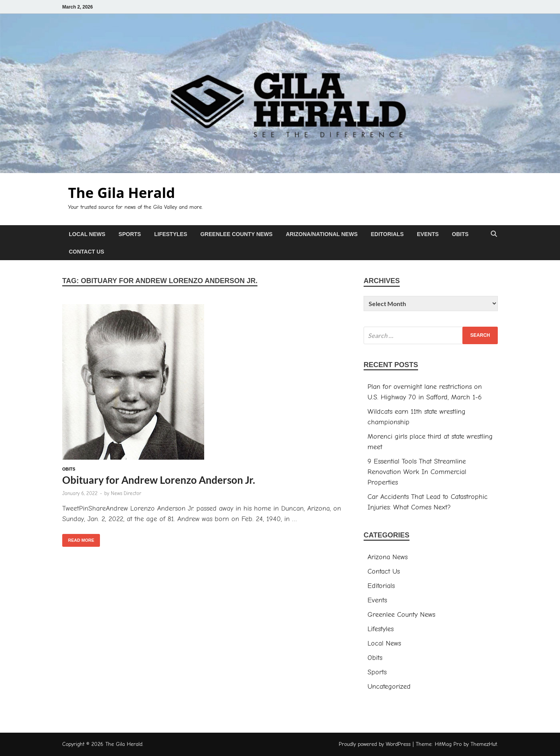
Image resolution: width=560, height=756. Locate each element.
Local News (87, 234)
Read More (78, 538)
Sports (130, 234)
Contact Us (87, 252)
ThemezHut (484, 744)
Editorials (387, 234)
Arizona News (388, 557)
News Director (126, 493)
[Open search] (494, 234)
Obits (460, 234)
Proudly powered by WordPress (375, 744)
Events (428, 234)
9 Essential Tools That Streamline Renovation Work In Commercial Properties (417, 472)
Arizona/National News (322, 234)
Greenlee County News (236, 234)
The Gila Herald (122, 193)
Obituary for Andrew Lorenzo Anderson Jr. (159, 480)
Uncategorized (389, 687)
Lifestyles (171, 234)
